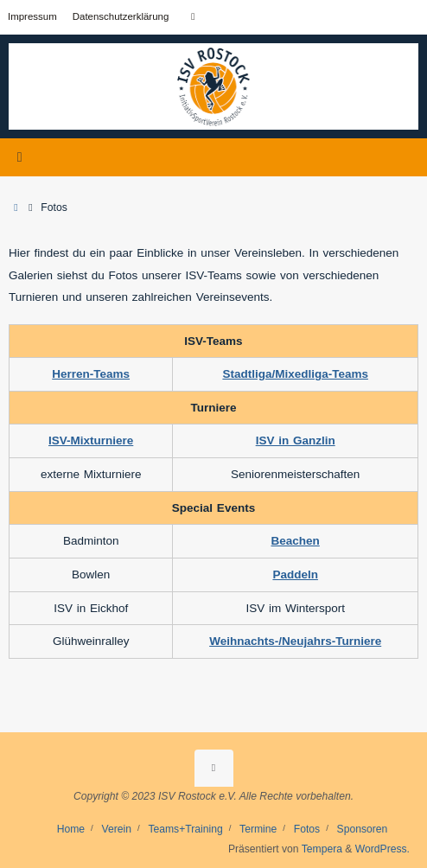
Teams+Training (185, 829)
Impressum (32, 16)
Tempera (322, 849)
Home (71, 829)
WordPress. (382, 849)
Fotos (307, 829)
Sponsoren (363, 829)
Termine (258, 829)
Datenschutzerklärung (121, 16)
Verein (117, 829)
